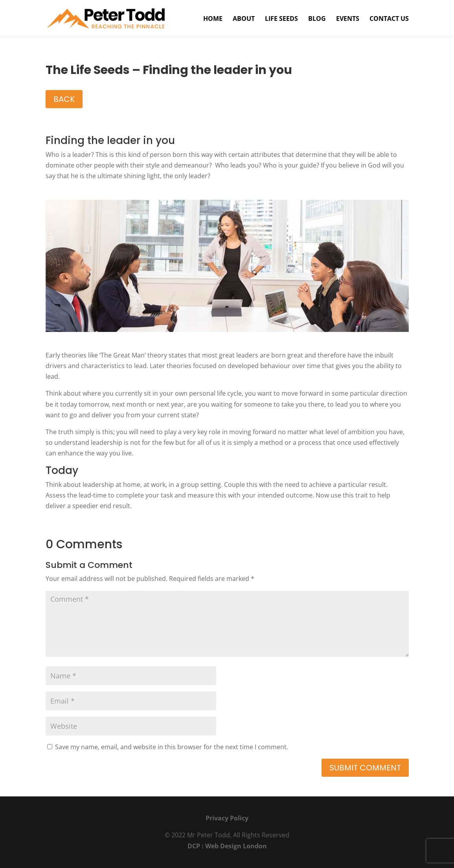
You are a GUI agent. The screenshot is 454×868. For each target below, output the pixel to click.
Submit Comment (365, 768)
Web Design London (236, 846)
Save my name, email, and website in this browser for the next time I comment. (172, 747)
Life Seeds (281, 19)
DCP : (196, 846)
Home (213, 19)
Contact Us (389, 19)
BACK (64, 99)
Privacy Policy (227, 818)
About (244, 19)
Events (348, 19)
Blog (317, 19)
